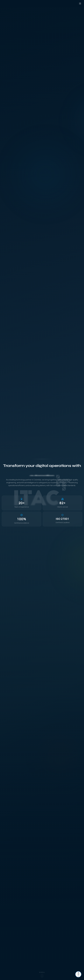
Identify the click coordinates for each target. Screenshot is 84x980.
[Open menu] (80, 4)
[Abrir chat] (78, 974)
